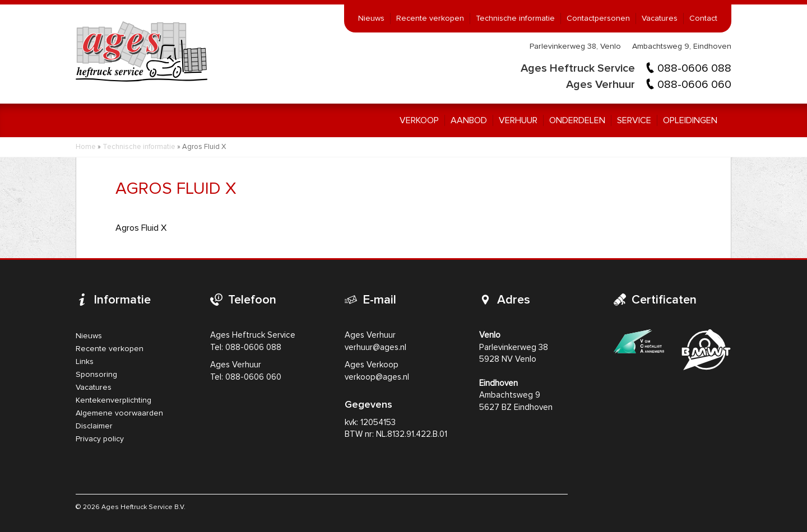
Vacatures (660, 18)
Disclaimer (94, 426)
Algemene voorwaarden (119, 413)
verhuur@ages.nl (375, 347)
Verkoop (419, 120)
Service (634, 120)
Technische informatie (515, 18)
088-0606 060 (694, 85)
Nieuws (371, 18)
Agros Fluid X (141, 228)
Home (86, 147)
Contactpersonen (598, 18)
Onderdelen (577, 120)
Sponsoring (96, 375)
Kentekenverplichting (113, 400)
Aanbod (469, 120)
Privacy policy (100, 439)
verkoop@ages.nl (377, 377)
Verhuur (518, 120)
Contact (703, 18)
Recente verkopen (430, 18)
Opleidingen (690, 120)
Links (85, 362)
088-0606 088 (694, 68)
